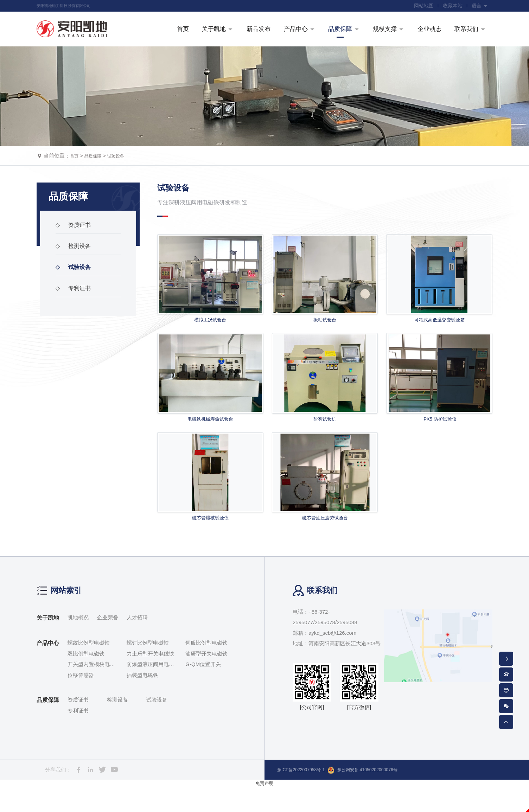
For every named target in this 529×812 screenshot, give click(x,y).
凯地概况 (78, 643)
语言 (479, 7)
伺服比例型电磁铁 (206, 668)
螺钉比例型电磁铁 (148, 668)
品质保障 (97, 174)
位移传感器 (81, 700)
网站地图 (419, 7)
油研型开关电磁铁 (206, 679)
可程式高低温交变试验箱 (439, 339)
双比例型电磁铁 (86, 679)
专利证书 (77, 308)
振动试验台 (325, 339)
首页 (75, 174)
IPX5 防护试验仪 (439, 440)
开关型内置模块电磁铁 (91, 690)
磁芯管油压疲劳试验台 (325, 542)
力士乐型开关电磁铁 (150, 679)
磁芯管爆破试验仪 (210, 542)
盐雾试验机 (325, 440)
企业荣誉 (108, 643)
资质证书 (77, 244)
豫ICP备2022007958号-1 (307, 795)
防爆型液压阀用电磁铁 (150, 690)
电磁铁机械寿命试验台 (210, 440)
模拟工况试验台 (210, 339)
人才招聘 (137, 643)
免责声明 (264, 808)
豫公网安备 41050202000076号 (381, 795)
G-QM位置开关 (203, 689)
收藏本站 (450, 7)
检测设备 (77, 266)
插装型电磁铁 (142, 700)
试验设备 (124, 174)
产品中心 (48, 668)
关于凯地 (48, 643)
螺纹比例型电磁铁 (89, 668)
